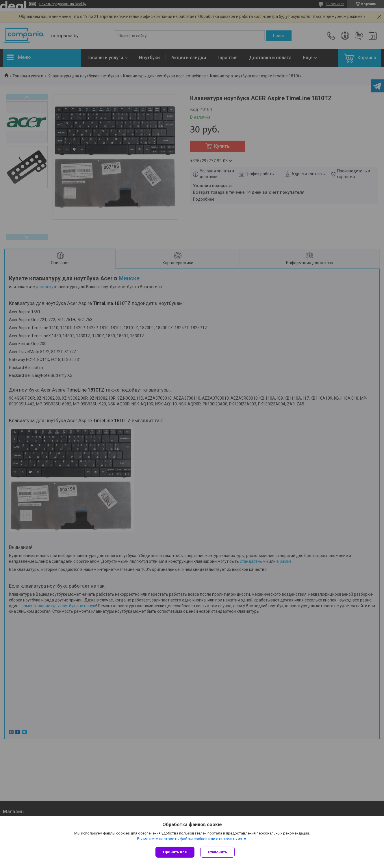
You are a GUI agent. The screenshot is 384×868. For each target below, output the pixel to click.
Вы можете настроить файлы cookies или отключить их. (190, 839)
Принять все (175, 852)
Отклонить (217, 852)
